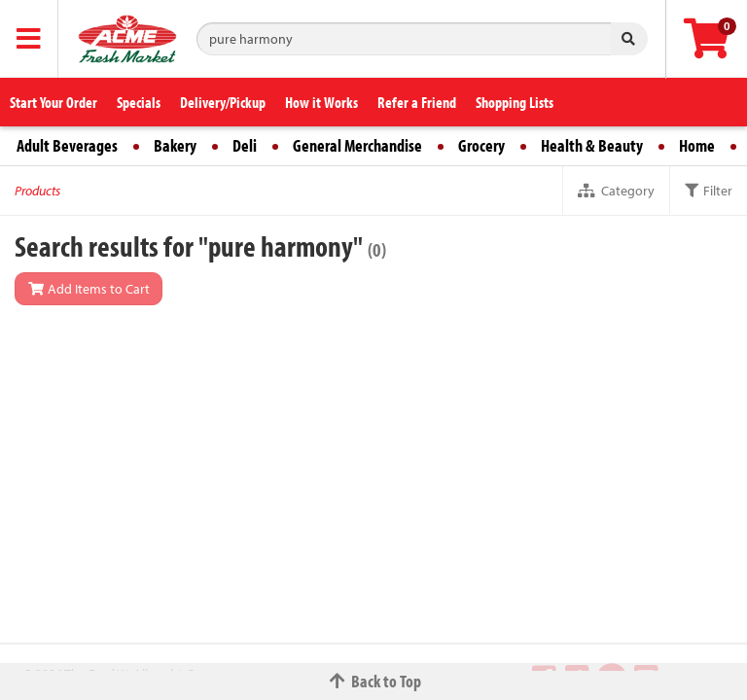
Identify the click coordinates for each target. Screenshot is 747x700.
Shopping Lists (515, 102)
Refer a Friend (417, 102)
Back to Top (373, 681)
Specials (139, 102)
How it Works (321, 102)
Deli (245, 145)
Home (697, 145)
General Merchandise (357, 145)
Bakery (175, 145)
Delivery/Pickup (223, 102)
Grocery (481, 145)
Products (37, 191)
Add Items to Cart (89, 289)
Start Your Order (53, 102)
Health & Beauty (592, 145)
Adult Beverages (67, 145)
